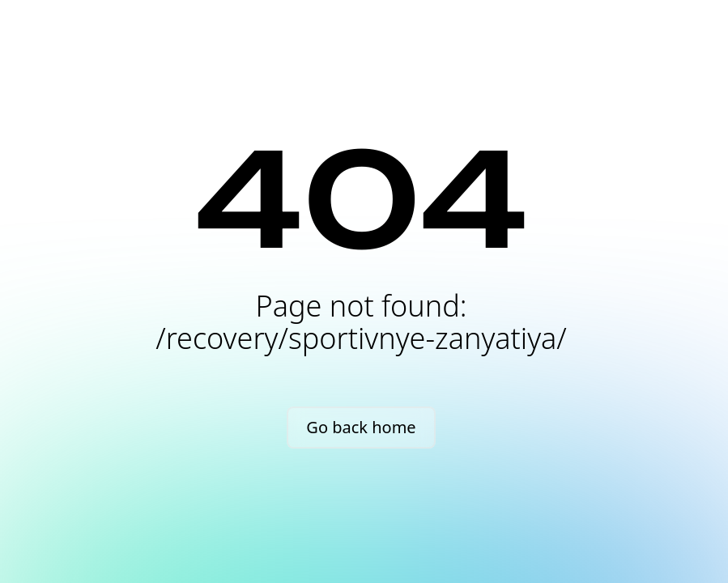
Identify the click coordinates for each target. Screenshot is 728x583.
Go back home (361, 427)
